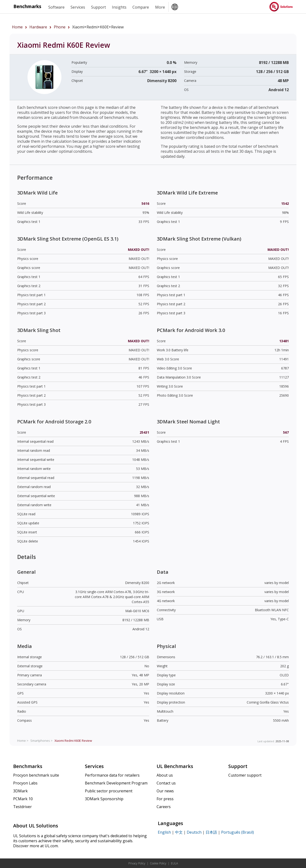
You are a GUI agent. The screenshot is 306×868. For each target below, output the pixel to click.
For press (165, 799)
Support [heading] (98, 7)
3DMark (20, 791)
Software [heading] (56, 7)
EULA (174, 863)
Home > (23, 741)
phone (60, 27)
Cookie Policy (158, 863)
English (164, 832)
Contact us (166, 783)
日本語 (211, 832)
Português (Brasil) (238, 832)
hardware (38, 27)
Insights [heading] (119, 7)
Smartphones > (41, 741)
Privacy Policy (137, 863)
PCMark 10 (23, 799)
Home (17, 27)
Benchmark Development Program (116, 783)
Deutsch (194, 832)
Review (73, 741)
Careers (164, 807)
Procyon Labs (25, 783)
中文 (179, 832)
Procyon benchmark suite (36, 775)
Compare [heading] (141, 7)
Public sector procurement (109, 791)
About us (165, 775)
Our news (165, 791)
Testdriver (22, 807)
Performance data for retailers (112, 775)
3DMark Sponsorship (104, 799)
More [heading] (160, 7)
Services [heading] (78, 7)
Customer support (245, 775)
